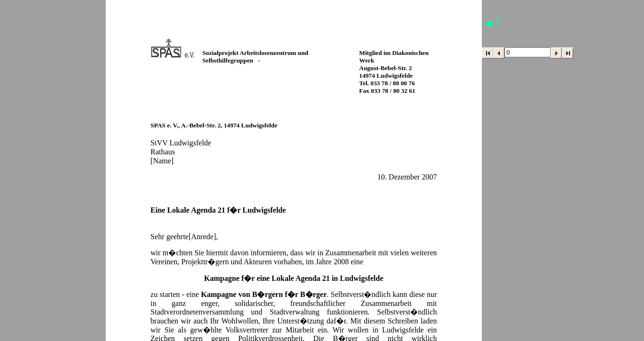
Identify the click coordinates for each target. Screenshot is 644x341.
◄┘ (492, 23)
